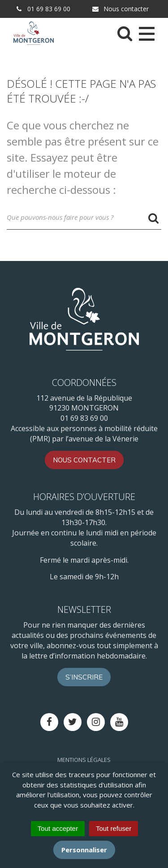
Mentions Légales (84, 760)
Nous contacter (120, 9)
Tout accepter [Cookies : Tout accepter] (58, 828)
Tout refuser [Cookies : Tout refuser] (114, 828)
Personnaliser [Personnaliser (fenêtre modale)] (84, 850)
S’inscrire (84, 677)
